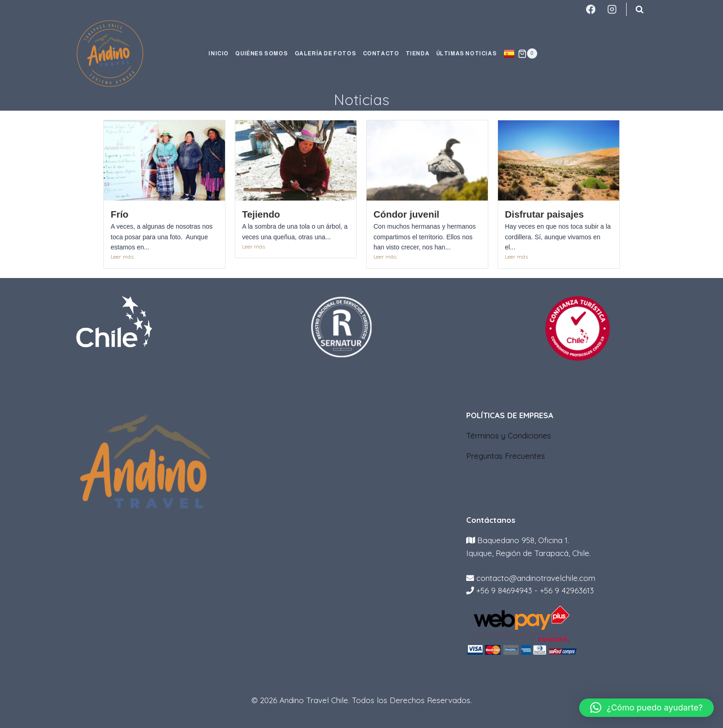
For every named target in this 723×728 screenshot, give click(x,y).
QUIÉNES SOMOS (261, 53)
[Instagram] (612, 9)
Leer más (122, 257)
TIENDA (418, 53)
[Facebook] (590, 9)
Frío (120, 214)
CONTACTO (381, 53)
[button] (646, 708)
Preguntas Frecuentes (506, 456)
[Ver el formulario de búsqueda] (640, 9)
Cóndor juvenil (406, 214)
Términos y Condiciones (509, 435)
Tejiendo (261, 214)
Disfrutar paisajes (544, 214)
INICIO (219, 53)
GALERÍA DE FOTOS (326, 53)
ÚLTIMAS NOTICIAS (467, 53)
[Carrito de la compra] (527, 53)
